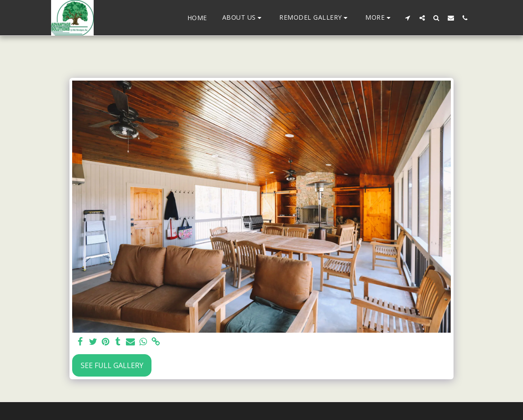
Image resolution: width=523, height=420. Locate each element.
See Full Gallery (112, 365)
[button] (243, 18)
